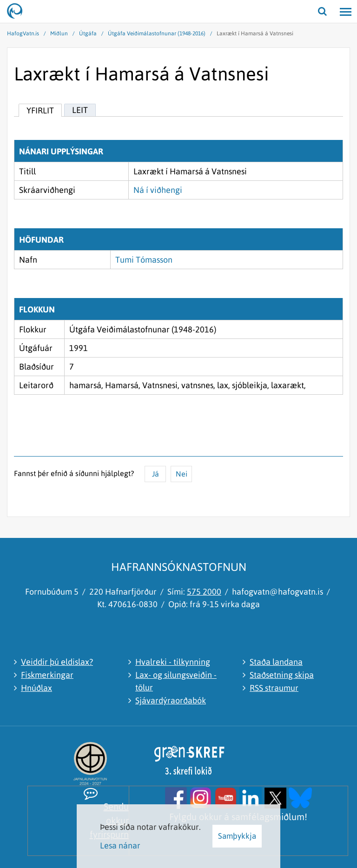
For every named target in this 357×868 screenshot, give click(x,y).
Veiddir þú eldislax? (57, 662)
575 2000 (204, 592)
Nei (182, 474)
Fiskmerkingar (47, 675)
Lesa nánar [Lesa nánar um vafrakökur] (120, 845)
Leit (80, 110)
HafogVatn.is (23, 33)
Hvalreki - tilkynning (173, 662)
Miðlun (59, 33)
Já (155, 474)
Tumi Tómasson (144, 260)
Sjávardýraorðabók (171, 700)
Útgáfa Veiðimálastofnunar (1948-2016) (157, 33)
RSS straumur (274, 688)
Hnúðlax (36, 688)
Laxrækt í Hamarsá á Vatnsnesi (255, 33)
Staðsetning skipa (282, 675)
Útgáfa (88, 33)
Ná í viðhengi (158, 190)
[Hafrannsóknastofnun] (19, 12)
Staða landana (276, 662)
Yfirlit (40, 110)
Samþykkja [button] (237, 836)
